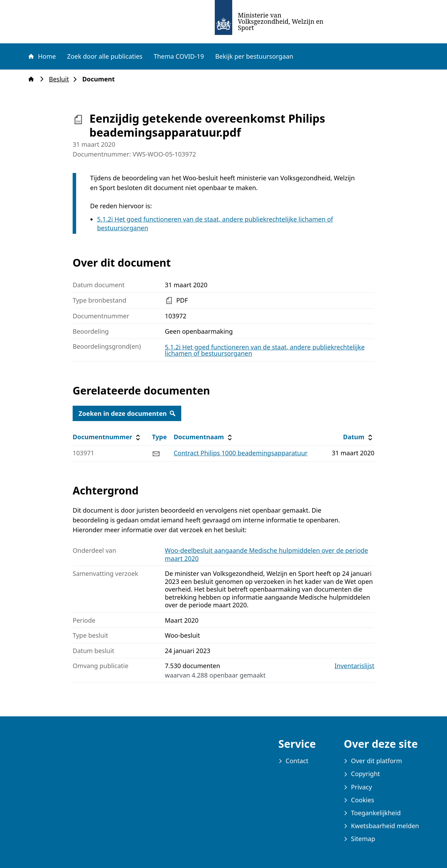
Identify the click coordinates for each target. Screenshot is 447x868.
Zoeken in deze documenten (127, 413)
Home (42, 56)
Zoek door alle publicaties (105, 56)
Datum (358, 437)
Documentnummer (107, 437)
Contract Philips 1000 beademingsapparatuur (241, 453)
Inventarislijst (354, 666)
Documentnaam (204, 437)
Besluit (61, 79)
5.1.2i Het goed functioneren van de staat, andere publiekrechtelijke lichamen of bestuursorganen (265, 350)
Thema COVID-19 (179, 56)
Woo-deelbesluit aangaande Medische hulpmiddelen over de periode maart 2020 (266, 554)
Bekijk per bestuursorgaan (254, 56)
